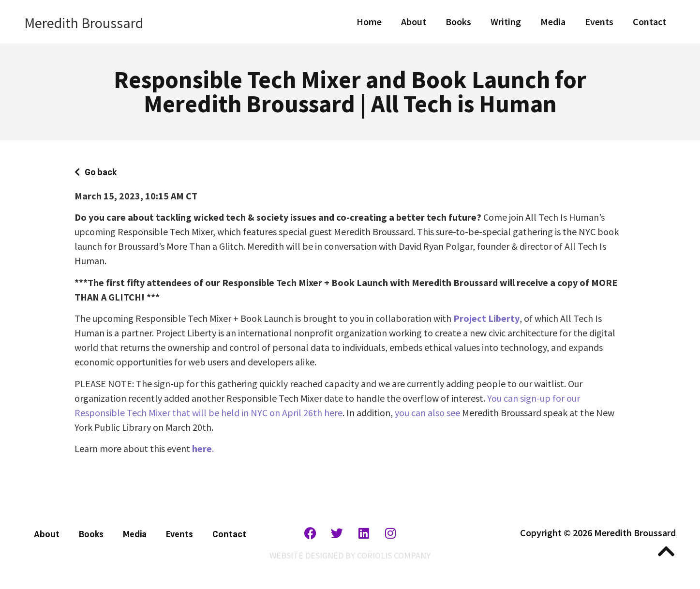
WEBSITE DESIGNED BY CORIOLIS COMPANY (350, 555)
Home (369, 22)
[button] (96, 171)
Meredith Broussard (84, 23)
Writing (506, 22)
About (414, 22)
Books (458, 22)
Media (553, 22)
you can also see (427, 413)
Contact (649, 22)
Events (599, 22)
